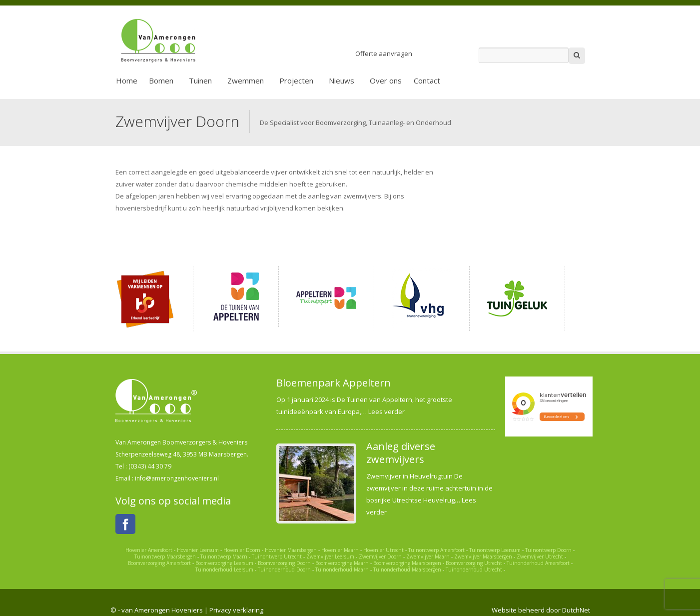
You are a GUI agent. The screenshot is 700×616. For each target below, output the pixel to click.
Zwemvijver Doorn (380, 556)
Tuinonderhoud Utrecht (474, 569)
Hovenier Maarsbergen (291, 550)
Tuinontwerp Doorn (548, 550)
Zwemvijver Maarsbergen (483, 556)
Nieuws (342, 80)
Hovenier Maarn (340, 550)
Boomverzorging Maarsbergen (407, 563)
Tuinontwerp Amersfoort (436, 550)
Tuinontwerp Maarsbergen (165, 556)
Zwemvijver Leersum (330, 556)
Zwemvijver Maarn (428, 556)
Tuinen (200, 80)
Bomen (161, 80)
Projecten (296, 80)
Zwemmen (246, 80)
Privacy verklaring (236, 610)
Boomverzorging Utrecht (474, 563)
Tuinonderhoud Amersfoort (538, 563)
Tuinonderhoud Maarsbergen (407, 569)
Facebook (125, 524)
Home (127, 80)
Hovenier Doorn (242, 550)
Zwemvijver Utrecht (540, 556)
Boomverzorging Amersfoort (159, 563)
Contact (427, 80)
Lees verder (386, 411)
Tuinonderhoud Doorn (284, 569)
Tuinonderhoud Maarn (342, 569)
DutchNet (576, 610)
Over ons (386, 80)
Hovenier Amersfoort (149, 550)
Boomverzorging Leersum (224, 563)
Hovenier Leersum (198, 550)
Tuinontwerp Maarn (224, 556)
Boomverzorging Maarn (342, 563)
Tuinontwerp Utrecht (277, 556)
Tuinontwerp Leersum (495, 550)
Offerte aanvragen (384, 53)
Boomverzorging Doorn (284, 563)
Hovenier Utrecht (383, 550)
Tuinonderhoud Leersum (224, 569)
